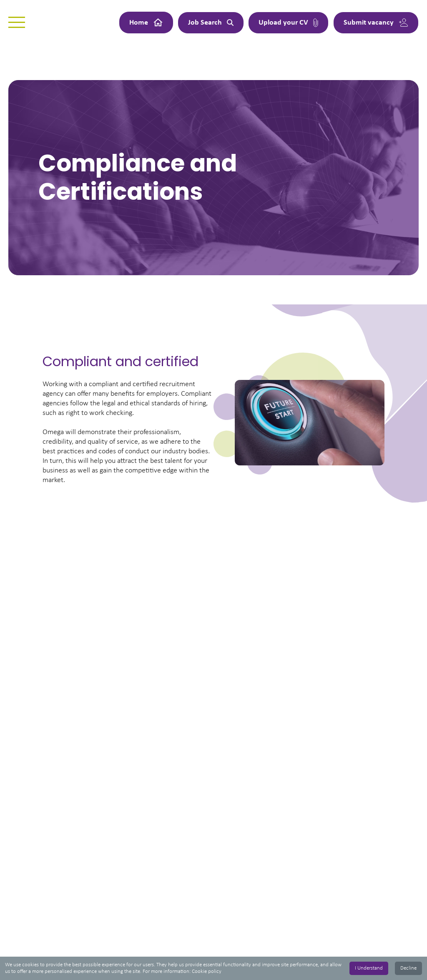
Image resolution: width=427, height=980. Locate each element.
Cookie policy (207, 971)
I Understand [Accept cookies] (369, 968)
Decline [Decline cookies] (408, 968)
